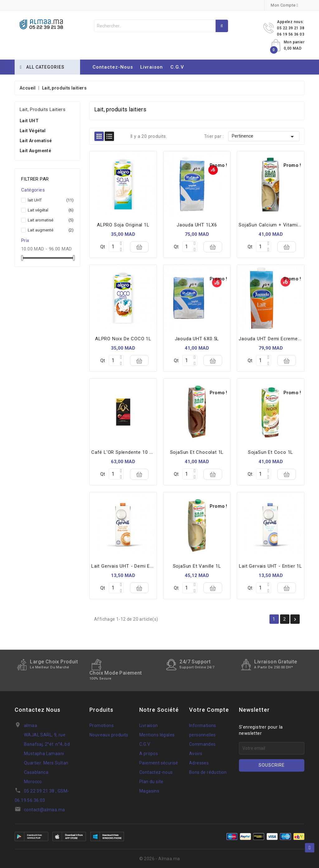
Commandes (202, 744)
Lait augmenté (35, 151)
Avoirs (196, 754)
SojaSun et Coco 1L (271, 452)
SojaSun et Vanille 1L (197, 566)
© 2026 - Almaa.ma (160, 859)
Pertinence (264, 137)
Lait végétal (33, 131)
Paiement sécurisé (159, 763)
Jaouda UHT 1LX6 (197, 225)
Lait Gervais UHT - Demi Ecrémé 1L (131, 566)
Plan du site (151, 782)
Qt (103, 247)
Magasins (149, 791)
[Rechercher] (161, 26)
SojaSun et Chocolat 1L (197, 452)
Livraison (152, 67)
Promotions (102, 725)
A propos (149, 754)
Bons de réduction (208, 772)
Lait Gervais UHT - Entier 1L (270, 566)
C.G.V (177, 67)
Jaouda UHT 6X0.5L (197, 339)
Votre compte (209, 710)
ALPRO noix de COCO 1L (123, 339)
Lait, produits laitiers (43, 109)
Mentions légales (157, 735)
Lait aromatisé (36, 141)
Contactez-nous (113, 67)
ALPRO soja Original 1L (123, 225)
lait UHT (29, 121)
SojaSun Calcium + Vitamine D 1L (277, 225)
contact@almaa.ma (44, 810)
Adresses (199, 763)
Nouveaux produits (109, 735)
